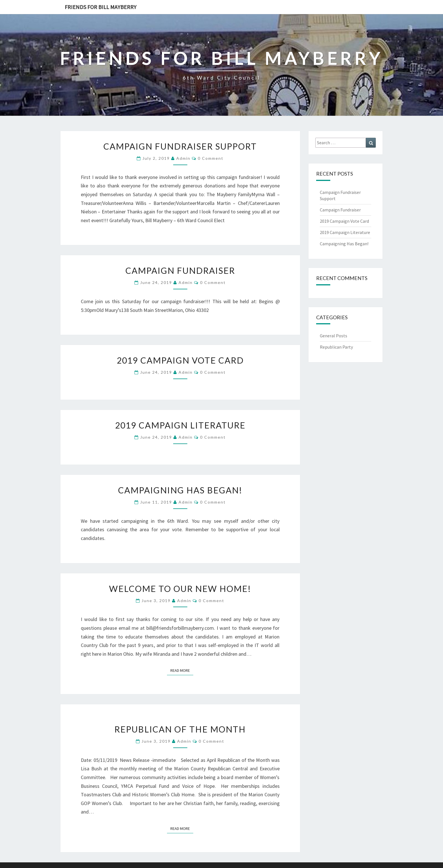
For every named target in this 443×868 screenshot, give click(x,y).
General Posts (334, 336)
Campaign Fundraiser (180, 270)
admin (183, 158)
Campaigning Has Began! (180, 490)
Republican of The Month (180, 729)
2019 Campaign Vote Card (180, 360)
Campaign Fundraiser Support (180, 146)
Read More (182, 670)
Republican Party (336, 347)
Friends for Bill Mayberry (101, 7)
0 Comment (211, 158)
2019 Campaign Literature (180, 425)
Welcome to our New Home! (180, 589)
